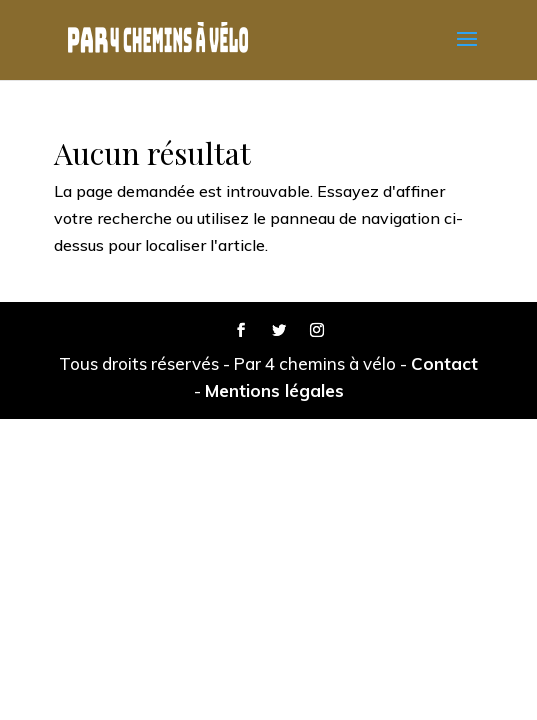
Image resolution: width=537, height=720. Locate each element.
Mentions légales (274, 390)
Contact (444, 363)
